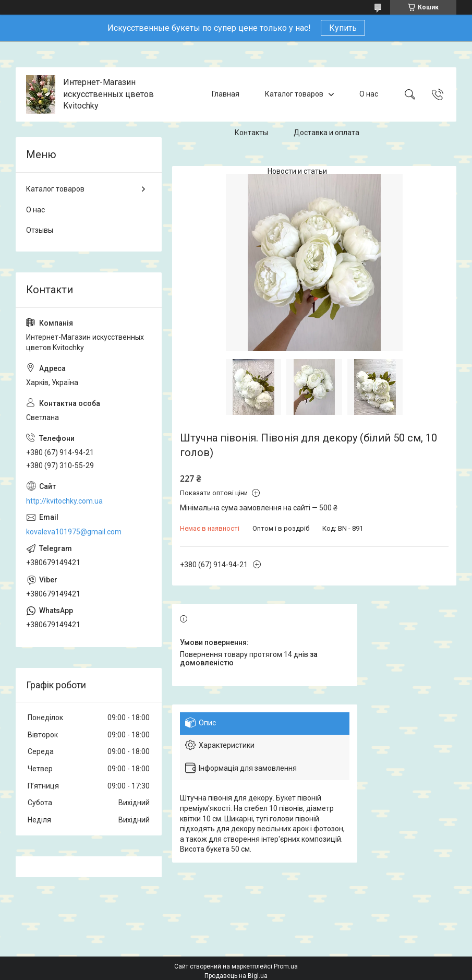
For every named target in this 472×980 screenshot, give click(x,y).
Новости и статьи (297, 171)
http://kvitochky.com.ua (64, 501)
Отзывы (40, 230)
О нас (369, 94)
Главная (226, 94)
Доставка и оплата (326, 133)
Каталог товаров (294, 94)
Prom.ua (286, 966)
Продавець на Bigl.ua (236, 976)
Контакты (251, 133)
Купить (343, 28)
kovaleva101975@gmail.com (74, 532)
